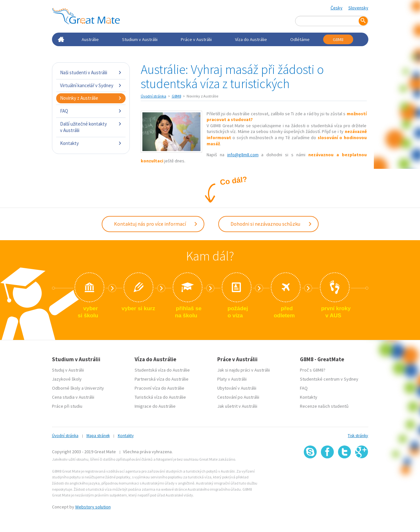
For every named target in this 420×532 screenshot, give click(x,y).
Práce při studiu (67, 406)
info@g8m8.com (243, 155)
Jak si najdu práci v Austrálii (244, 370)
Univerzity (94, 388)
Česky (337, 8)
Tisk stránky (358, 436)
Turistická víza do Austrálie (160, 397)
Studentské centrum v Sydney (329, 379)
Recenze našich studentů (324, 406)
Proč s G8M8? (313, 370)
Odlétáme (300, 39)
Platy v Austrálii (232, 379)
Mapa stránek (98, 436)
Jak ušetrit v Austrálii (237, 406)
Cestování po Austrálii (238, 397)
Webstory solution (93, 507)
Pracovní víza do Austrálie (159, 388)
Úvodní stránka (154, 96)
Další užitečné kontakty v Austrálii (91, 127)
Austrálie (90, 39)
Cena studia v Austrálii (73, 397)
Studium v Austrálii (140, 39)
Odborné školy (66, 388)
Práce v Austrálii (196, 39)
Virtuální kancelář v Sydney (91, 85)
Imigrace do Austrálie (155, 406)
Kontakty (91, 143)
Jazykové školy (67, 379)
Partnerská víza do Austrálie (162, 379)
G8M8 (338, 39)
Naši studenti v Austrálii (91, 72)
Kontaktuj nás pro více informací (156, 224)
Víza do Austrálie (251, 39)
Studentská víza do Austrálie (162, 370)
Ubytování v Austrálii (237, 388)
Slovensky (358, 8)
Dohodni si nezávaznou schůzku (271, 224)
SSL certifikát (345, 473)
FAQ (91, 111)
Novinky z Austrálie (91, 98)
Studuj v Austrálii (68, 370)
